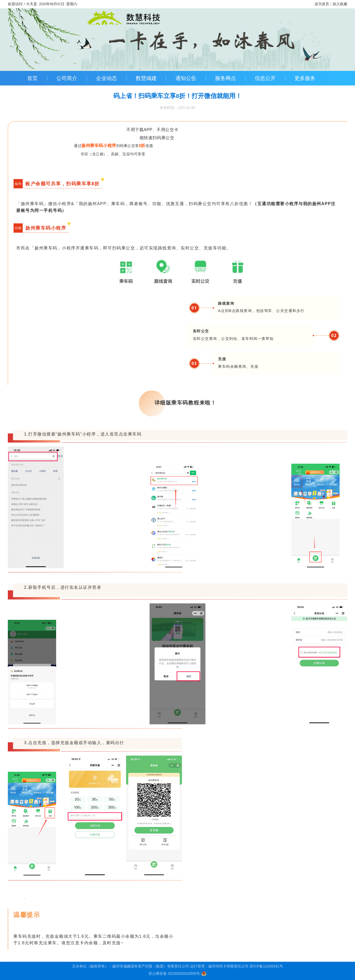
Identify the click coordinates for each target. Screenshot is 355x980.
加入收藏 (340, 4)
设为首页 (322, 4)
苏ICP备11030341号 (266, 966)
